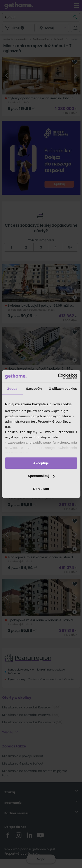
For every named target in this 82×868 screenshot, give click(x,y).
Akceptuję (41, 463)
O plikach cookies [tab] (63, 388)
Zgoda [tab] (12, 388)
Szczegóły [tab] (34, 388)
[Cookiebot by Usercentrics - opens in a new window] (58, 376)
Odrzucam (41, 489)
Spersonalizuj (41, 476)
